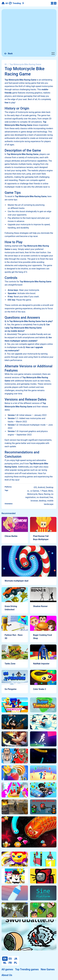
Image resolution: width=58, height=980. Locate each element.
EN (5, 959)
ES (10, 959)
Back (8, 54)
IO (6, 64)
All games (7, 969)
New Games (48, 969)
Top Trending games (27, 969)
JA (16, 959)
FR (10, 963)
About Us (7, 975)
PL (16, 963)
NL (5, 963)
